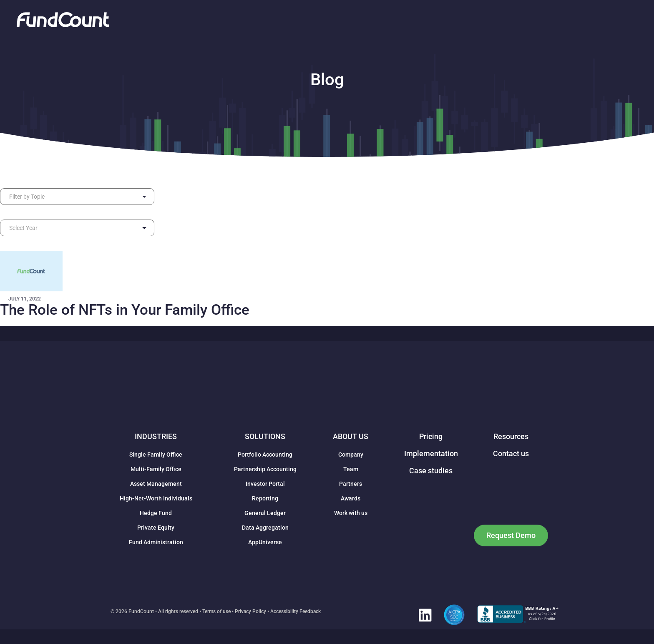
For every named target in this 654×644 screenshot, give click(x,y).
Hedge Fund (156, 513)
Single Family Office (156, 455)
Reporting (265, 498)
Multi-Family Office (156, 469)
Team (351, 469)
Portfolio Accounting (265, 455)
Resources (511, 436)
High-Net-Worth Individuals (156, 498)
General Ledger (265, 513)
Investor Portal (265, 484)
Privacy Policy (250, 611)
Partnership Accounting (265, 469)
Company (351, 455)
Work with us (351, 513)
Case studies (431, 471)
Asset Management (156, 484)
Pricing (431, 436)
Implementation (431, 453)
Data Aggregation (265, 528)
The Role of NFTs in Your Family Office (125, 310)
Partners (351, 484)
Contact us (511, 453)
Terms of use (216, 611)
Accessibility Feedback (296, 611)
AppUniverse (265, 542)
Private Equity (156, 528)
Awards (351, 498)
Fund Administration (156, 542)
